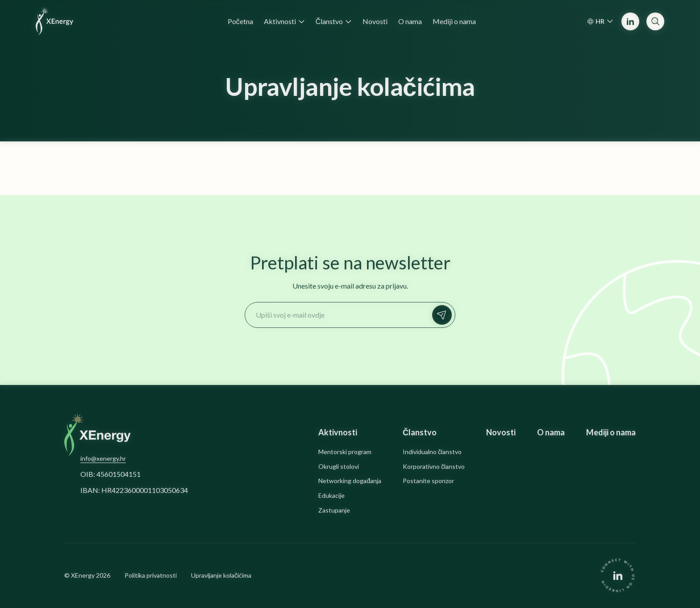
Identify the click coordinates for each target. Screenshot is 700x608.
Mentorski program (345, 452)
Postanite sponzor (428, 481)
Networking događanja (350, 481)
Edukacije (331, 496)
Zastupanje (334, 510)
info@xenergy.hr (103, 458)
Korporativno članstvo (434, 467)
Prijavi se (444, 315)
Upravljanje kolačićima (221, 575)
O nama (551, 432)
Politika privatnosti (151, 575)
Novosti (501, 432)
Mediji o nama (611, 432)
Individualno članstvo (432, 452)
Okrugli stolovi (339, 467)
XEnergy (83, 575)
